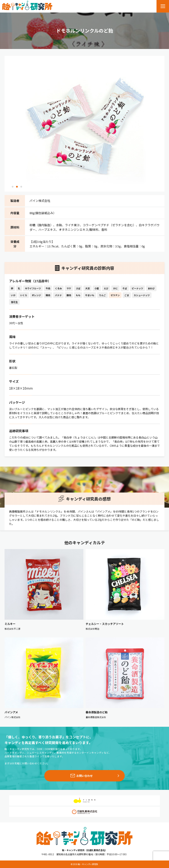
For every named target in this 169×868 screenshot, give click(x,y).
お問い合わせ (84, 776)
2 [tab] (17, 187)
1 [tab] (12, 187)
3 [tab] (21, 187)
